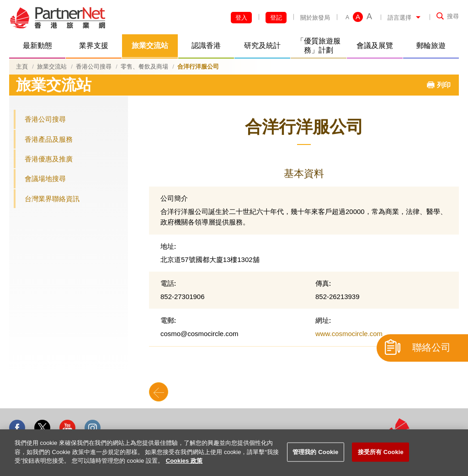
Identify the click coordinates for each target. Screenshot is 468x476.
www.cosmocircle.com (349, 334)
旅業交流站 (52, 67)
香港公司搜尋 (94, 67)
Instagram (93, 428)
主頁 (22, 67)
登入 (241, 18)
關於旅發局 (315, 18)
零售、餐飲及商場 (144, 67)
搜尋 (453, 16)
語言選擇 (399, 18)
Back (159, 392)
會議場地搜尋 (45, 179)
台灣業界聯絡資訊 (52, 199)
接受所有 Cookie (381, 452)
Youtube (67, 428)
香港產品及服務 (49, 139)
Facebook (17, 428)
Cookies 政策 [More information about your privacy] (184, 461)
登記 (276, 18)
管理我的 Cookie (315, 452)
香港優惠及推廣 (49, 159)
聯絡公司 (431, 348)
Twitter (42, 428)
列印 (444, 85)
